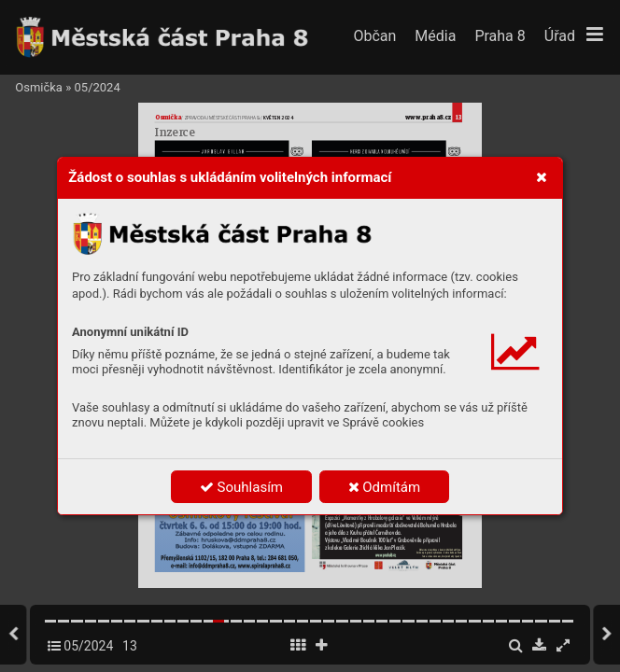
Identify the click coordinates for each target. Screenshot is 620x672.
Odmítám (385, 487)
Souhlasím (241, 487)
